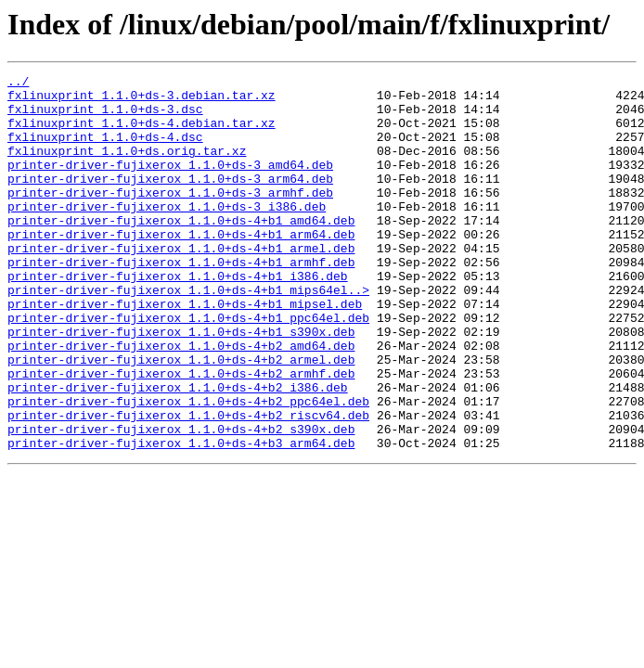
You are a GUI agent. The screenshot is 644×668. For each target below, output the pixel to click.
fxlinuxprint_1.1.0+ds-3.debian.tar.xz (142, 100)
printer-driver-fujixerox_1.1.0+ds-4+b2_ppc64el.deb (188, 468)
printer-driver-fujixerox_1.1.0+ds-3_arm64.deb (170, 200)
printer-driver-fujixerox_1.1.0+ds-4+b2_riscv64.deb (188, 484)
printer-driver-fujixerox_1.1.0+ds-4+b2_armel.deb (181, 417)
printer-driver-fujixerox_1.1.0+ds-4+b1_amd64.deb (181, 250)
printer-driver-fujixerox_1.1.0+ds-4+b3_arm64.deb (181, 518)
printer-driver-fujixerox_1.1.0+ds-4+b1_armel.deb (181, 284)
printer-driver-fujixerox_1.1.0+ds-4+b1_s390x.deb (181, 384)
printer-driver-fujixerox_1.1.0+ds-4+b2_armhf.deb (181, 434)
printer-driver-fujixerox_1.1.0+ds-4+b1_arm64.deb (181, 267)
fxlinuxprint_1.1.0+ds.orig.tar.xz (127, 167)
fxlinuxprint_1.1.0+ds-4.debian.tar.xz (142, 134)
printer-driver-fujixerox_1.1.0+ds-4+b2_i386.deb (178, 451)
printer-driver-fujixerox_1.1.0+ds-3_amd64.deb (170, 184)
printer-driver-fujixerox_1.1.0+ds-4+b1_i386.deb (178, 317)
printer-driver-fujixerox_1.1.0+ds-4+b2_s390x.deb (181, 501)
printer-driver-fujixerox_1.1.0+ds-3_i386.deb (167, 234)
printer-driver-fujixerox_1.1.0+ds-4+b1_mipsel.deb (185, 351)
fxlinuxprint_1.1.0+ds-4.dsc (105, 150)
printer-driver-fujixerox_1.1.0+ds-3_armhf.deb (170, 217)
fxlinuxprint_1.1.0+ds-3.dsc (105, 117)
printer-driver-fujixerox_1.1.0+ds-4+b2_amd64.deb (181, 401)
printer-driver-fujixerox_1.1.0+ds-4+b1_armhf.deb (181, 301)
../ (18, 83)
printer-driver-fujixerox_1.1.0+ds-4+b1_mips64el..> (188, 334)
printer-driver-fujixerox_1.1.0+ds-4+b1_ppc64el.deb (188, 367)
